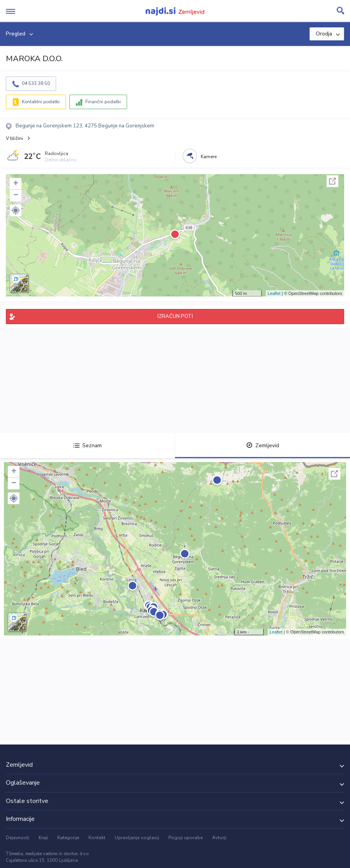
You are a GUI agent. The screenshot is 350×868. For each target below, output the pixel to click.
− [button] (16, 196)
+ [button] (16, 184)
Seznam (87, 445)
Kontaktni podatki (41, 102)
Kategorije (68, 838)
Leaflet (274, 293)
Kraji (43, 838)
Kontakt (97, 838)
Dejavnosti (18, 838)
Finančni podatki (103, 102)
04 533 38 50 (36, 83)
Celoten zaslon (332, 181)
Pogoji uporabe (186, 838)
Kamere (209, 157)
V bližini (14, 138)
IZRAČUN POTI (175, 316)
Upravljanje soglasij (137, 838)
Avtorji (219, 838)
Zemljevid (263, 445)
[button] (16, 210)
